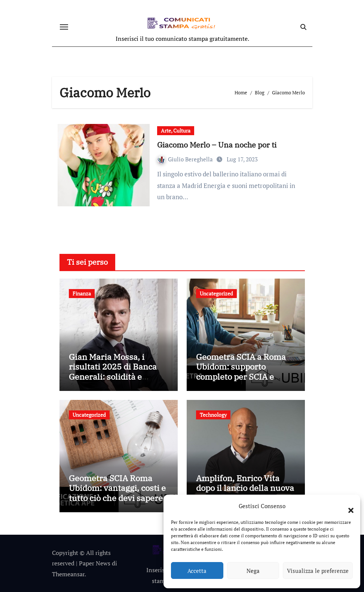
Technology (213, 415)
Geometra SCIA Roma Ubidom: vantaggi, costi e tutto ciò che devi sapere (117, 488)
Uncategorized (216, 293)
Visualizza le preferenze (318, 571)
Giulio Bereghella (186, 159)
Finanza (82, 293)
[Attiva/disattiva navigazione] (64, 27)
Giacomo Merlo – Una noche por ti (217, 145)
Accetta (197, 571)
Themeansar (68, 574)
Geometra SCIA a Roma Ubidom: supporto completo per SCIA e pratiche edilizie (241, 371)
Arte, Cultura (176, 130)
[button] (347, 506)
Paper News (95, 563)
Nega (253, 571)
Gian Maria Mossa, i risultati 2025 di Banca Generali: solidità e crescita (113, 371)
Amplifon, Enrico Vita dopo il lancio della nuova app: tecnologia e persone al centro (245, 493)
